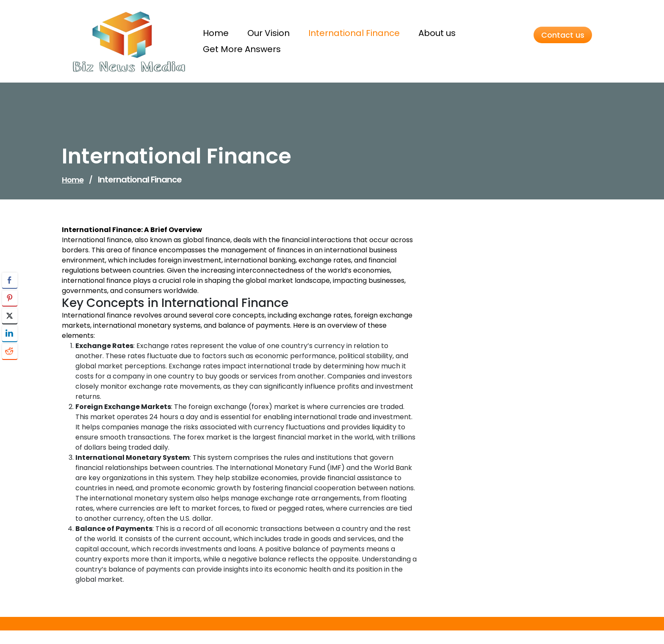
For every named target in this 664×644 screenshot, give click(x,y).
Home (73, 180)
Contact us (563, 35)
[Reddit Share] (10, 351)
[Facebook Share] (10, 280)
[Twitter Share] (10, 316)
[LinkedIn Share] (10, 334)
